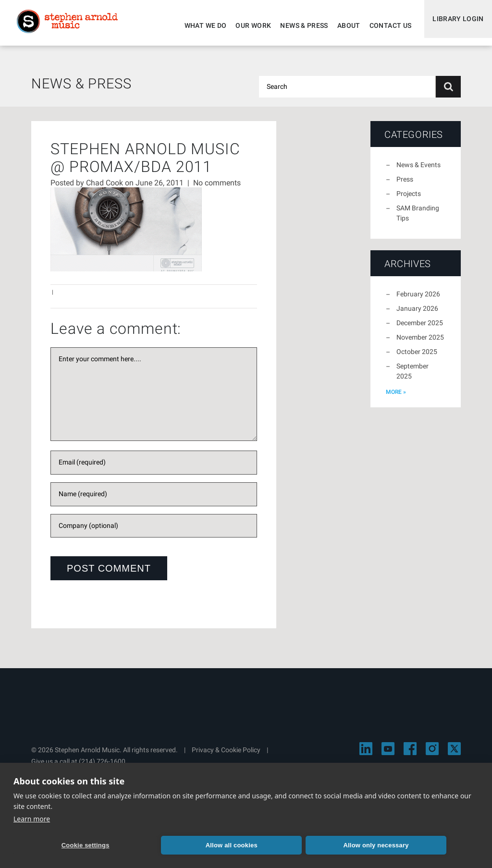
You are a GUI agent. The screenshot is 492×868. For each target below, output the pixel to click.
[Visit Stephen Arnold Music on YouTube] (388, 754)
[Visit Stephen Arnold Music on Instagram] (432, 754)
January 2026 (417, 314)
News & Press (298, 25)
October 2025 (417, 357)
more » (396, 398)
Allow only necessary (249, 844)
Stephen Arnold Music (73, 26)
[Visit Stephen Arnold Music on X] (454, 754)
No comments (217, 189)
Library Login (455, 25)
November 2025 (420, 343)
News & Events (418, 171)
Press (405, 185)
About (342, 25)
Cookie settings (59, 844)
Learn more (32, 817)
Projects (409, 199)
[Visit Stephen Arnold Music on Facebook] (410, 754)
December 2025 (420, 329)
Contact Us (384, 25)
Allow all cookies (154, 844)
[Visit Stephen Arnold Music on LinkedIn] (366, 754)
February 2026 (418, 300)
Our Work (247, 25)
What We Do (199, 25)
